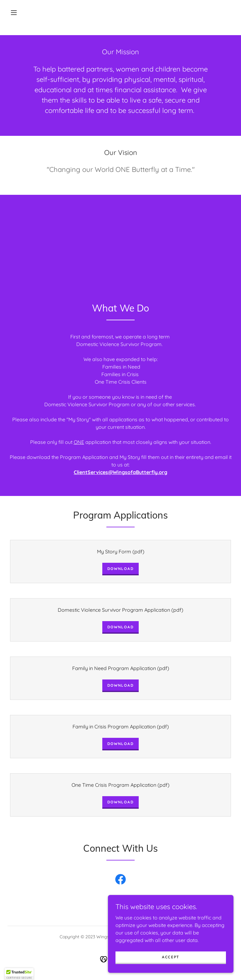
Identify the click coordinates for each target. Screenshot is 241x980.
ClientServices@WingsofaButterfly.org (120, 472)
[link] (120, 881)
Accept (171, 957)
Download (121, 569)
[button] (14, 13)
